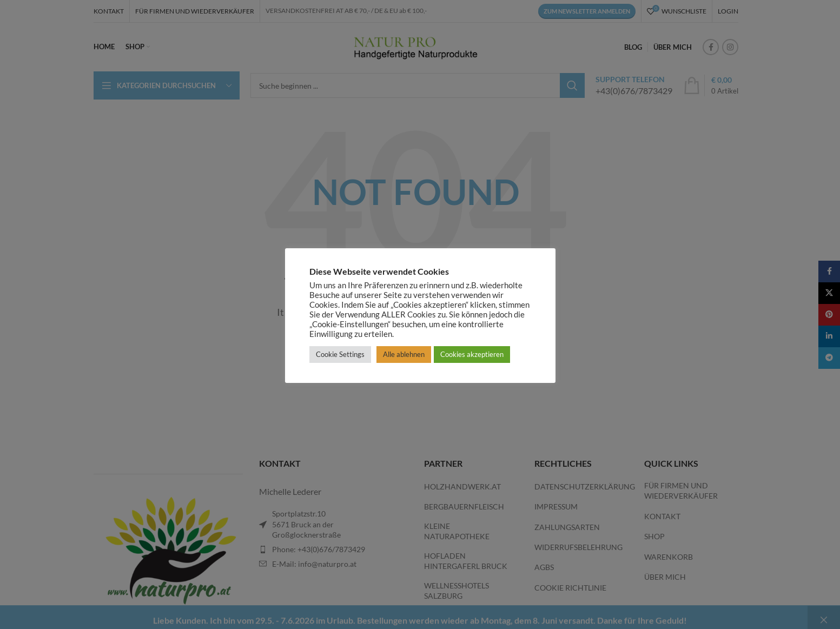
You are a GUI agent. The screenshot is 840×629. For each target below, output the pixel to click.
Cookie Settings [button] (340, 354)
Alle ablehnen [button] (404, 354)
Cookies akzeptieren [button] (472, 354)
